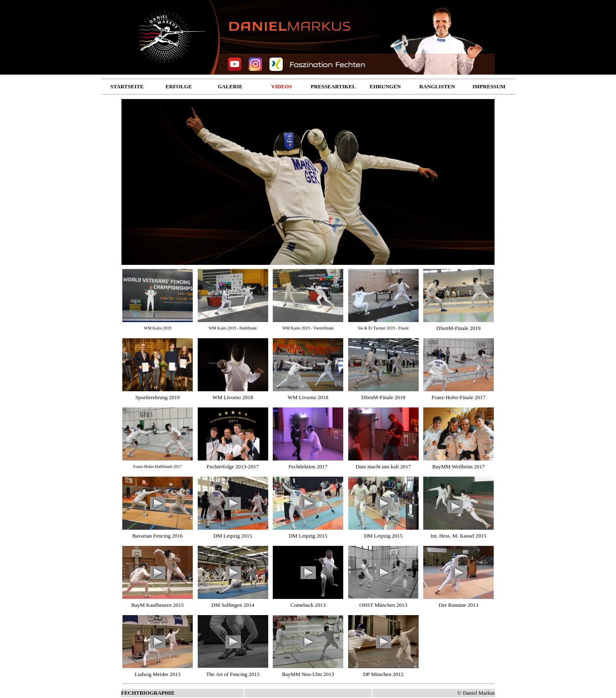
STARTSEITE (127, 86)
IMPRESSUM (489, 86)
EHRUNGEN (385, 86)
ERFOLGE (179, 86)
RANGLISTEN (437, 86)
